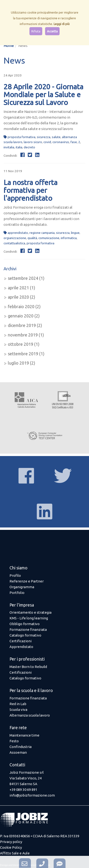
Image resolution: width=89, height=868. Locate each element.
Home (9, 46)
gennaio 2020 (21, 316)
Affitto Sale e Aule (15, 853)
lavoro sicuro (33, 142)
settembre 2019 (23, 354)
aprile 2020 (18, 297)
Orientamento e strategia (30, 612)
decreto (29, 147)
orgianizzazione (15, 238)
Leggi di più (62, 24)
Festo (14, 741)
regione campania (42, 233)
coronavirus (61, 142)
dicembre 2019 (22, 325)
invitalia (9, 147)
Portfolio (17, 593)
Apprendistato (21, 647)
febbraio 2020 (21, 306)
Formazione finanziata (28, 630)
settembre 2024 (23, 278)
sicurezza (44, 137)
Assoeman (18, 752)
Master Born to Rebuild (28, 667)
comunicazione (49, 238)
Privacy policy (11, 842)
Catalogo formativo (25, 635)
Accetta (52, 31)
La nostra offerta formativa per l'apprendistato (30, 190)
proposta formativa (21, 137)
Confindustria (21, 747)
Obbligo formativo (25, 624)
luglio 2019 (18, 363)
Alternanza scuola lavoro (30, 715)
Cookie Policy (11, 847)
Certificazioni (21, 641)
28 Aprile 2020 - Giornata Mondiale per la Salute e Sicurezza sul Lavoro (43, 95)
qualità (32, 238)
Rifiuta (36, 31)
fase (74, 142)
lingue (75, 233)
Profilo (15, 575)
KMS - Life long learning (29, 618)
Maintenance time (24, 735)
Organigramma (22, 587)
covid (47, 142)
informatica (69, 238)
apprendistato (18, 233)
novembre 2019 (23, 335)
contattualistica (14, 243)
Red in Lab (18, 704)
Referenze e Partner (27, 581)
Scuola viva (18, 710)
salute (56, 137)
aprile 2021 (18, 288)
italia (19, 147)
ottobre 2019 (21, 344)
